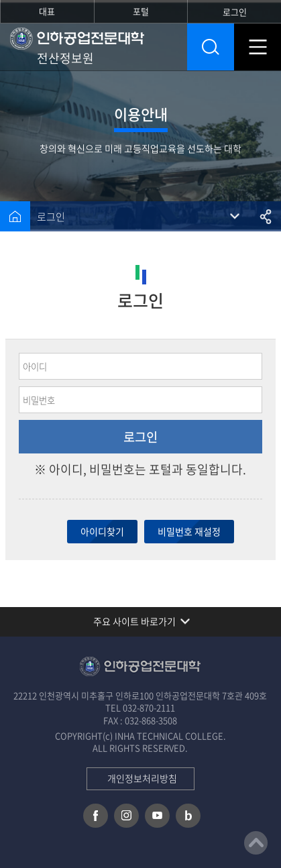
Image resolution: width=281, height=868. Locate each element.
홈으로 (15, 216)
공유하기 (266, 216)
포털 (141, 11)
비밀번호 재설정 (189, 531)
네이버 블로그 (188, 816)
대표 (47, 11)
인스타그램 (126, 816)
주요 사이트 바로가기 (134, 621)
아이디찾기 (102, 531)
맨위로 (256, 843)
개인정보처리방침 (142, 778)
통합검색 (211, 47)
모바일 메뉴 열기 (258, 47)
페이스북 (96, 816)
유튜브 (157, 816)
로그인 (51, 217)
